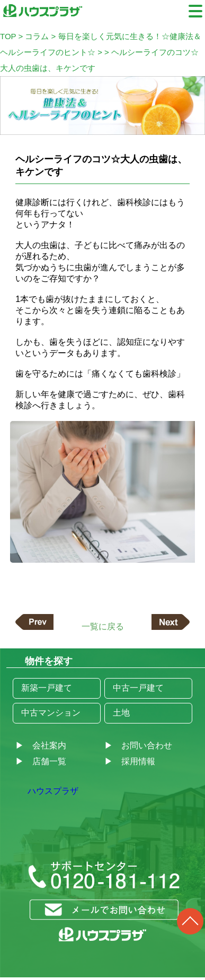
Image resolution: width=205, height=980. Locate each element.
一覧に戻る (103, 626)
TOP (8, 36)
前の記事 (34, 622)
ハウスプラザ (53, 791)
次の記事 (171, 622)
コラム (37, 36)
